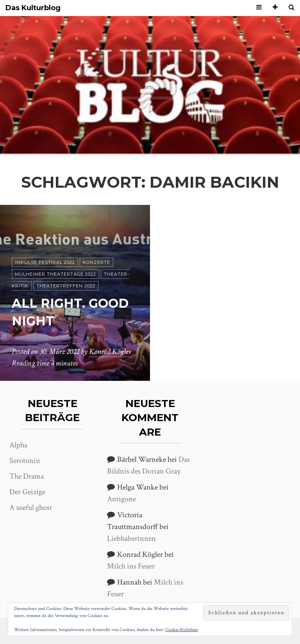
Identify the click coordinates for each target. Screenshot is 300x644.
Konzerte (96, 262)
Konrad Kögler (110, 352)
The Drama (27, 476)
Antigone (121, 499)
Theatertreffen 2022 (66, 286)
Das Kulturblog (33, 8)
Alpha (18, 445)
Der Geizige (27, 492)
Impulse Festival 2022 (45, 262)
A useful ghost (31, 508)
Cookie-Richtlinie (182, 630)
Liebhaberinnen (131, 538)
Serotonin (25, 461)
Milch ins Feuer (131, 566)
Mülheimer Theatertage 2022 (55, 274)
